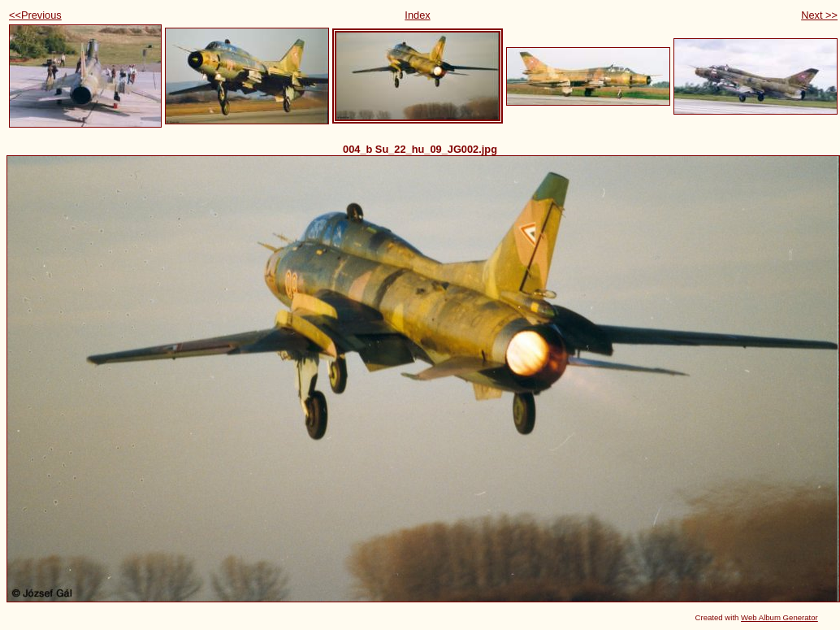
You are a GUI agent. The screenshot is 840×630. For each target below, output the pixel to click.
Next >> (819, 15)
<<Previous (35, 15)
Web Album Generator (779, 617)
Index (417, 15)
